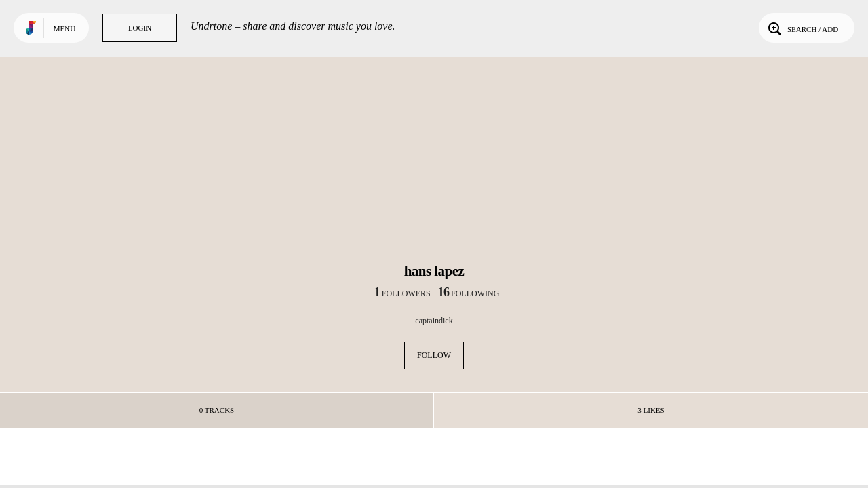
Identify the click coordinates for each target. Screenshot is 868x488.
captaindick (434, 321)
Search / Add (802, 28)
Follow (434, 355)
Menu (64, 28)
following (469, 293)
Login (140, 28)
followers (402, 293)
